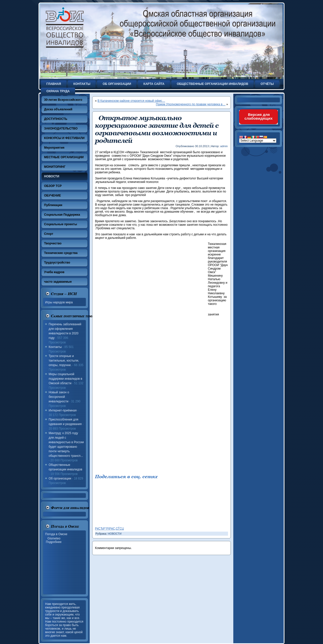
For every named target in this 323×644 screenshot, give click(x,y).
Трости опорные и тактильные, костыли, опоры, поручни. (64, 361)
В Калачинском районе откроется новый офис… (131, 101)
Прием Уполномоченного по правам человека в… (191, 104)
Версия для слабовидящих (259, 116)
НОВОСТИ (115, 534)
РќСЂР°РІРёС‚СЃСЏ (109, 529)
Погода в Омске (56, 534)
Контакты (55, 347)
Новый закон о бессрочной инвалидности (59, 397)
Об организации (60, 478)
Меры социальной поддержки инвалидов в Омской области (65, 379)
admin (224, 146)
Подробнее (54, 542)
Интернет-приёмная (63, 410)
